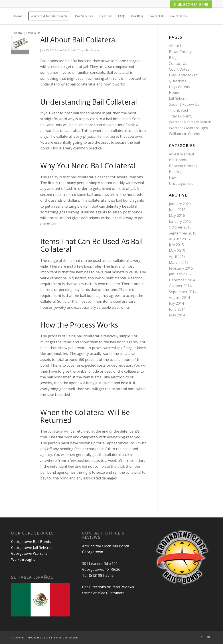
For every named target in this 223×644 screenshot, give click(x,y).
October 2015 (180, 227)
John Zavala (91, 50)
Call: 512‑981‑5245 (191, 4)
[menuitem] (18, 16)
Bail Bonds (70, 50)
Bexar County (180, 52)
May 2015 (177, 251)
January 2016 (180, 221)
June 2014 (177, 309)
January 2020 (180, 204)
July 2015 (176, 245)
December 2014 (182, 280)
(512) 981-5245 (101, 575)
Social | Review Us (184, 104)
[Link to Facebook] (202, 637)
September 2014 (183, 292)
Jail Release (178, 99)
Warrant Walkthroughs (188, 128)
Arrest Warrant (182, 154)
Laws (173, 178)
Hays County (179, 87)
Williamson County (184, 134)
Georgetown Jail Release (31, 548)
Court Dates (179, 69)
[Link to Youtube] (209, 637)
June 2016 (177, 210)
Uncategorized (181, 183)
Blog (173, 58)
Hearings (177, 172)
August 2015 (179, 239)
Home (174, 93)
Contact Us (178, 64)
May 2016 (177, 215)
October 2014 (180, 286)
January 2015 (180, 274)
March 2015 (179, 262)
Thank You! (178, 110)
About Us (177, 46)
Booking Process (183, 166)
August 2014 (179, 298)
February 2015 (181, 268)
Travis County (181, 116)
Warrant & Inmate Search (190, 122)
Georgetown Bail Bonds (31, 542)
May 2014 (177, 315)
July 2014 (176, 303)
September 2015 (183, 233)
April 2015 (177, 256)
